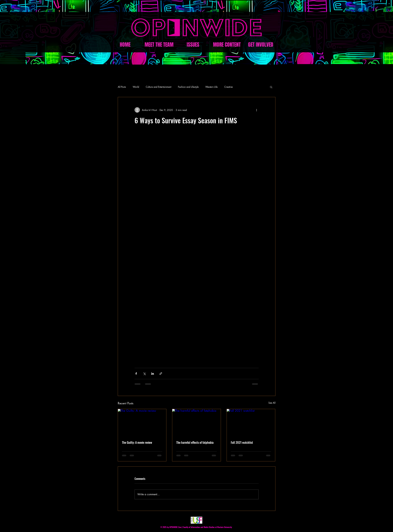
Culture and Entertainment (159, 87)
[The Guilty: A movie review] (142, 423)
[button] (271, 87)
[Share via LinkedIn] (153, 374)
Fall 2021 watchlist (242, 442)
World (136, 87)
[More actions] (257, 110)
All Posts (122, 87)
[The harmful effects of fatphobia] (196, 423)
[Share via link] (161, 374)
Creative (228, 87)
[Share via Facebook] (136, 374)
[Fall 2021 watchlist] (251, 423)
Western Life (211, 87)
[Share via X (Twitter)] (144, 374)
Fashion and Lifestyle (188, 87)
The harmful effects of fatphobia (195, 442)
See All (272, 403)
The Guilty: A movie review (137, 442)
